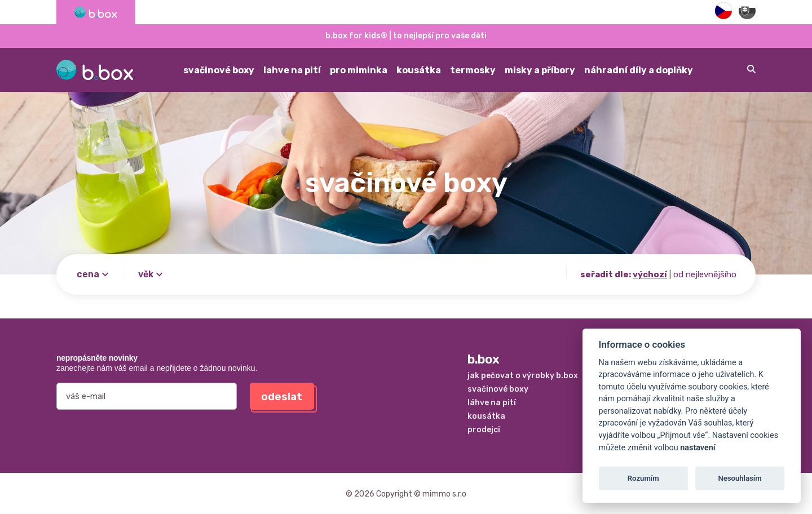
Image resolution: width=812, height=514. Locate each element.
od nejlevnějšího (705, 274)
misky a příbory (540, 70)
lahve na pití (292, 70)
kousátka (419, 70)
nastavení (698, 448)
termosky (473, 70)
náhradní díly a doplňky (639, 70)
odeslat (282, 396)
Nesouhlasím (740, 478)
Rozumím (643, 478)
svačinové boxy (219, 70)
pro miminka (359, 70)
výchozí (650, 274)
